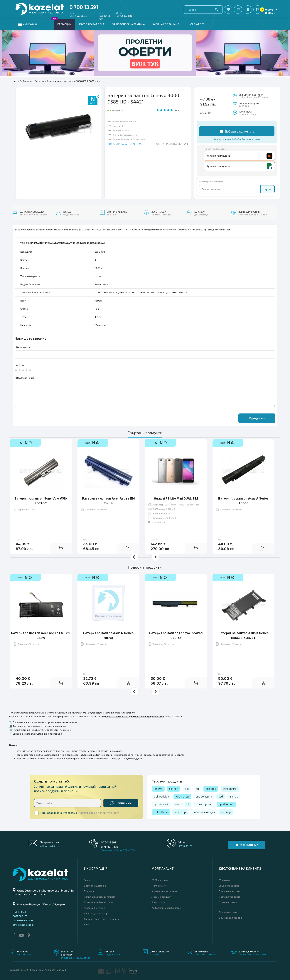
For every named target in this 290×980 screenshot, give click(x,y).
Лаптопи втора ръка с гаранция (102, 919)
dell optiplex (161, 796)
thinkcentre (230, 789)
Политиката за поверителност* (99, 813)
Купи (268, 189)
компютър (182, 796)
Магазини (225, 880)
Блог (87, 924)
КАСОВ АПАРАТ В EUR (92, 24)
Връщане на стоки (229, 891)
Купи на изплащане (166, 24)
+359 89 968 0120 (124, 16)
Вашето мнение (25, 378)
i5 (188, 804)
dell (187, 789)
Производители (228, 912)
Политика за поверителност (100, 897)
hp (197, 789)
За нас (87, 880)
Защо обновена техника (129, 24)
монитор (180, 812)
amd (178, 804)
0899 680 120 (109, 847)
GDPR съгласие (160, 880)
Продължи (257, 418)
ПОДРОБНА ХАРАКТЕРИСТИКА (124, 144)
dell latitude (161, 812)
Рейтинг (21, 365)
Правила (89, 891)
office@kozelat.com (78, 16)
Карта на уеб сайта (230, 897)
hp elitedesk (226, 804)
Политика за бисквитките (98, 902)
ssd (221, 796)
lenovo (158, 789)
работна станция (204, 812)
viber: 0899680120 (23, 920)
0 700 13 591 (84, 7)
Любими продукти (162, 897)
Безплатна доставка (95, 886)
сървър (226, 812)
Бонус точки (158, 902)
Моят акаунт (159, 886)
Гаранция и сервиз (95, 908)
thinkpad (211, 789)
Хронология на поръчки (165, 891)
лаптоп (174, 789)
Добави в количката (237, 131)
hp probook (161, 804)
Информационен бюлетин (166, 908)
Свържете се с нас (229, 886)
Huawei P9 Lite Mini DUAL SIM (176, 498)
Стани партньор (228, 902)
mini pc (234, 796)
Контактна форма (246, 845)
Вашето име (23, 347)
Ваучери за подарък (230, 918)
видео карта (204, 796)
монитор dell (204, 804)
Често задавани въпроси (98, 913)
